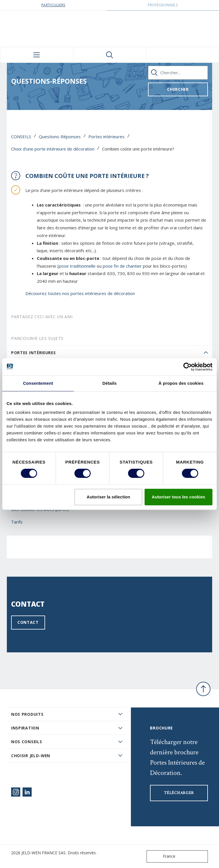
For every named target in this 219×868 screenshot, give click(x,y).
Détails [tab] (109, 383)
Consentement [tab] (38, 383)
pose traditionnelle (77, 266)
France (162, 856)
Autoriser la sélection (109, 497)
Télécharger (179, 793)
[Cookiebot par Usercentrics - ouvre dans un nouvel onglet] (187, 367)
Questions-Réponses (60, 137)
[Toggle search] (110, 55)
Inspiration (25, 728)
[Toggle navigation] (37, 55)
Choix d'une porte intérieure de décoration (53, 149)
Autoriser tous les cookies (179, 497)
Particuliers (53, 5)
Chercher (178, 89)
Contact (28, 622)
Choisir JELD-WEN (31, 756)
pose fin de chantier (123, 266)
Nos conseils (27, 742)
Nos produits (27, 714)
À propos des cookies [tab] (181, 383)
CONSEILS (21, 137)
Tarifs (17, 522)
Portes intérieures (107, 137)
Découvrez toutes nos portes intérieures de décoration (81, 293)
